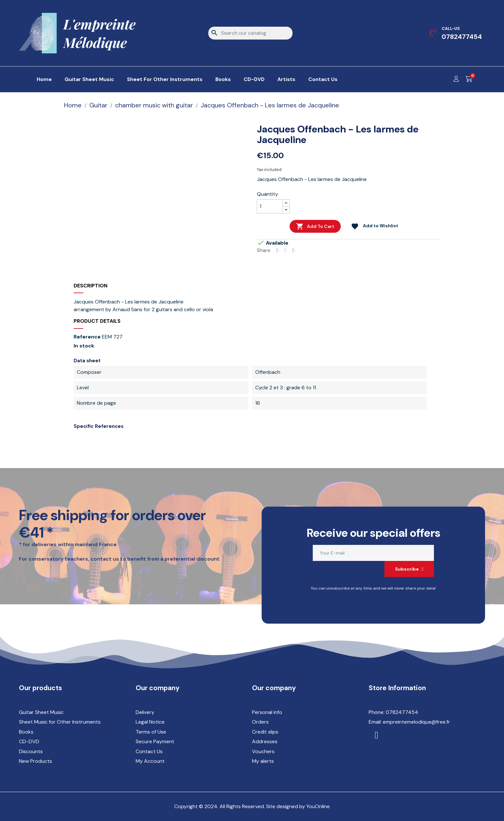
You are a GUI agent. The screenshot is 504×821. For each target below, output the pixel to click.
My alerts (263, 761)
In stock (84, 346)
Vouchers (263, 751)
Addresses (265, 741)
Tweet (285, 250)
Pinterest (293, 250)
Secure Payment (155, 741)
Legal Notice (150, 722)
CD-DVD (29, 741)
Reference (87, 337)
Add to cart (315, 226)
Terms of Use (151, 732)
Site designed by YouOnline (298, 806)
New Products (36, 761)
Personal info (267, 712)
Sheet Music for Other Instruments (60, 722)
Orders (260, 722)
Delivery (145, 712)
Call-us (451, 28)
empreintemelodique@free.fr (416, 722)
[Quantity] (270, 206)
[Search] (250, 33)
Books (26, 732)
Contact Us (149, 751)
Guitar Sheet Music (41, 712)
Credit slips (265, 732)
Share (277, 250)
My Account (150, 761)
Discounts (31, 751)
